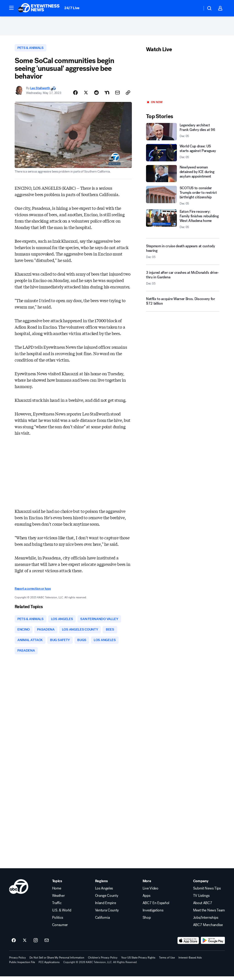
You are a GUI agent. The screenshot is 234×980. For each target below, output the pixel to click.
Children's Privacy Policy (103, 961)
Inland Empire (106, 907)
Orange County (107, 899)
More (147, 885)
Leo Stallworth (40, 90)
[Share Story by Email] (117, 95)
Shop (147, 921)
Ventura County (107, 914)
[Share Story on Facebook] (75, 95)
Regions (101, 885)
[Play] (183, 78)
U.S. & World (62, 914)
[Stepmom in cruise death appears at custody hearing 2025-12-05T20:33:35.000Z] (183, 253)
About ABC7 (203, 907)
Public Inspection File (22, 966)
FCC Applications (49, 966)
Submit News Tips (207, 892)
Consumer (60, 929)
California (102, 921)
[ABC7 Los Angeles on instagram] (36, 944)
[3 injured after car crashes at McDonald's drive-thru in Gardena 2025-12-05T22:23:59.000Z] (183, 281)
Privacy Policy (17, 961)
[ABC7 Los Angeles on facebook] (14, 944)
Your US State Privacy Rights (138, 961)
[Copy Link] (128, 95)
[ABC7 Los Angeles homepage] (39, 8)
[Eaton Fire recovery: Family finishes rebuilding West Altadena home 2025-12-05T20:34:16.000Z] (183, 221)
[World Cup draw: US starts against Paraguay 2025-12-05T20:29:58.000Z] (183, 154)
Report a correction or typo (33, 590)
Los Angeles (104, 892)
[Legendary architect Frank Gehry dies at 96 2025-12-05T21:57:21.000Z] (183, 133)
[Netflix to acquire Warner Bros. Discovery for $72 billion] (183, 305)
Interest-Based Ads (190, 961)
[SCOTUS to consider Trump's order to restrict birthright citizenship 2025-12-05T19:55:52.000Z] (183, 197)
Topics (57, 885)
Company (201, 885)
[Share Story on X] (86, 95)
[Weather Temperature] (195, 8)
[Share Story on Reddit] (96, 95)
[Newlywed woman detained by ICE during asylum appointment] (183, 175)
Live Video (150, 892)
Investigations (153, 914)
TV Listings (201, 899)
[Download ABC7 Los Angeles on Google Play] (213, 944)
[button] (11, 8)
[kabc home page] (19, 890)
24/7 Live (72, 8)
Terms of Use (167, 961)
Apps (146, 899)
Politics (58, 921)
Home (57, 892)
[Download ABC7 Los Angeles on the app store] (188, 944)
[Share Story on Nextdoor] (107, 95)
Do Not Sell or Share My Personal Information (57, 961)
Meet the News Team (209, 914)
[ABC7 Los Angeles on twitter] (25, 944)
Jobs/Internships (206, 921)
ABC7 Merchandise (208, 929)
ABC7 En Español (156, 907)
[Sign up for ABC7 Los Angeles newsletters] (47, 944)
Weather (58, 899)
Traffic (57, 907)
